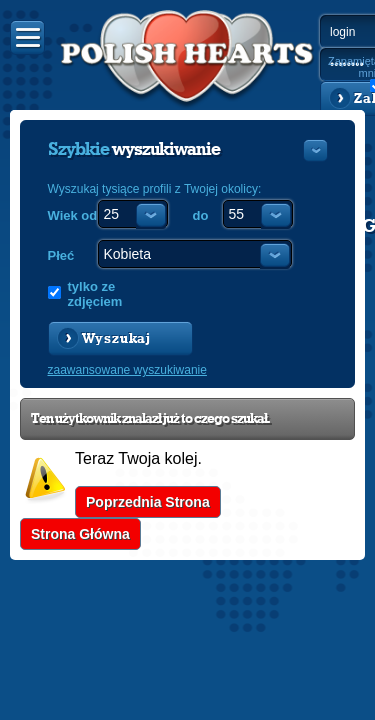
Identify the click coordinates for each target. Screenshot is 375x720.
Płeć (61, 255)
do (201, 215)
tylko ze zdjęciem (95, 294)
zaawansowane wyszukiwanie (127, 370)
